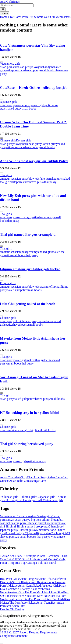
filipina (55, 287)
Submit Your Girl (45, 17)
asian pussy (25, 67)
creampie (34, 252)
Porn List (28, 17)
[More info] (2, 61)
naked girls (39, 105)
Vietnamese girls (10, 64)
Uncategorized (31, 500)
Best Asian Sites (16, 606)
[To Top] (2, 643)
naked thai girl (23, 217)
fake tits (44, 179)
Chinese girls (8, 140)
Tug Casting (27, 563)
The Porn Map (33, 592)
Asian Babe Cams (20, 481)
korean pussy (50, 144)
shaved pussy (32, 70)
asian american (9, 430)
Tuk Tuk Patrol (46, 563)
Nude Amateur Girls (12, 592)
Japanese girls (8, 102)
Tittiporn (12, 563)
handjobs (49, 67)
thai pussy (50, 182)
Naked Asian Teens (39, 603)
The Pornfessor (18, 603)
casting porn (17, 523)
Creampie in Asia (34, 556)
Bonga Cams (39, 481)
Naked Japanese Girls (46, 586)
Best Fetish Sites (18, 599)
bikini (17, 321)
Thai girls (6, 175)
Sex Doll (17, 582)
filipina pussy (24, 526)
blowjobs (38, 67)
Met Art (51, 559)
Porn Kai (55, 596)
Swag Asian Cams (51, 477)
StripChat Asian (31, 477)
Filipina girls (8, 283)
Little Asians (36, 559)
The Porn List (37, 599)
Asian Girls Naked (49, 579)
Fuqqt (51, 582)
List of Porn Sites (53, 592)
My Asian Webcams (38, 589)
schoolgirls (59, 533)
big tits (35, 430)
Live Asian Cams (22, 586)
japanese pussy (23, 105)
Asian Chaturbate (11, 477)
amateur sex (7, 179)
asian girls (24, 430)
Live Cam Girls (55, 599)
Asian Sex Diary (11, 556)
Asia (10, 2)
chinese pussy (33, 144)
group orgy (41, 526)
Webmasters (63, 17)
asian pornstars (9, 67)
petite (9, 70)
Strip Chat (19, 589)
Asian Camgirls (28, 579)
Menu (5, 13)
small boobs (47, 70)
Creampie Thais (56, 556)
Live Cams (15, 17)
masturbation (46, 321)
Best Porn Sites (21, 596)
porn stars (18, 70)
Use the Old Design (12, 609)
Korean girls (23, 140)
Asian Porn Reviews (35, 582)
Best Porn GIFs (9, 579)
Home (4, 17)
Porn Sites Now (40, 596)
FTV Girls (20, 559)
